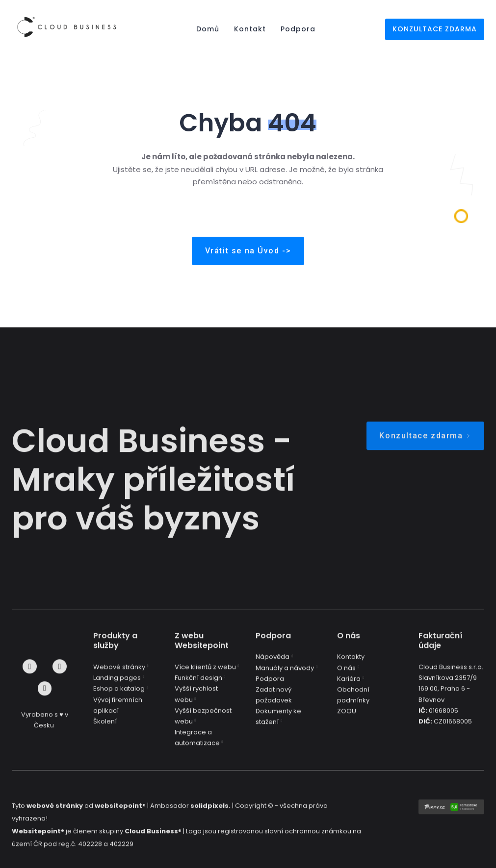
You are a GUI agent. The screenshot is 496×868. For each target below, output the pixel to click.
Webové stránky (119, 673)
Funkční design (198, 684)
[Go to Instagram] (60, 673)
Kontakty (351, 663)
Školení (105, 727)
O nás (346, 674)
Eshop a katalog (119, 695)
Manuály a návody (285, 674)
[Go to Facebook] (30, 673)
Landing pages (117, 684)
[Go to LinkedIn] (45, 695)
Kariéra (349, 684)
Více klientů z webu (205, 673)
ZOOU (347, 717)
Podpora (270, 684)
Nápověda (273, 663)
